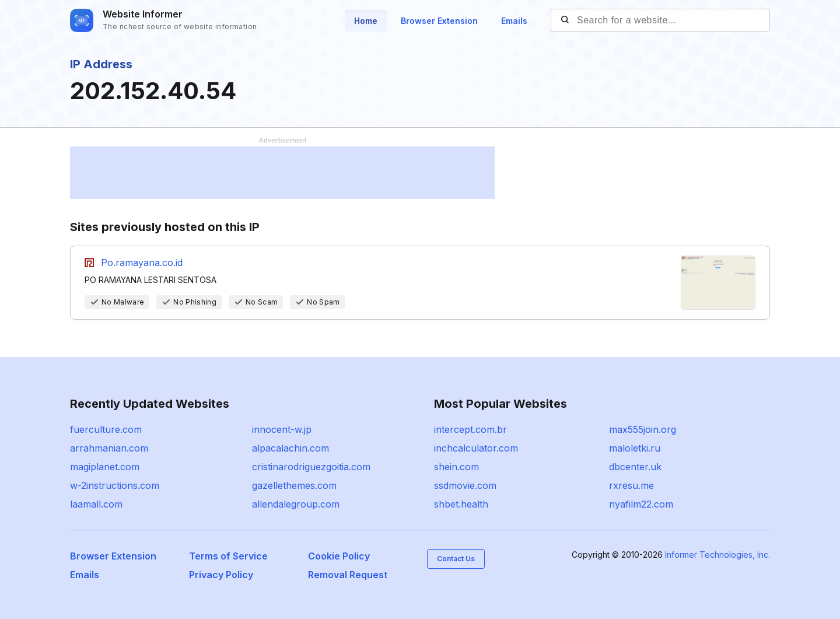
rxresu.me (631, 485)
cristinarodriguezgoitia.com (311, 467)
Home (366, 21)
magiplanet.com (105, 467)
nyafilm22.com (641, 504)
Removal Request (348, 575)
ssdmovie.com (465, 485)
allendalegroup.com (296, 504)
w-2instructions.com (115, 485)
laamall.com (96, 504)
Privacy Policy (221, 575)
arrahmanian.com (109, 448)
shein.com (456, 467)
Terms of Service (228, 556)
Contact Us (456, 559)
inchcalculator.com (476, 448)
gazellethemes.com (294, 485)
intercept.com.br (470, 429)
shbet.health (461, 504)
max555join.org (643, 429)
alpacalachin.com (290, 448)
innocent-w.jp (282, 429)
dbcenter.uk (635, 467)
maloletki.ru (635, 448)
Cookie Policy (339, 556)
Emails (514, 21)
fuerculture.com (106, 429)
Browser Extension (439, 21)
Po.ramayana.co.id (142, 263)
